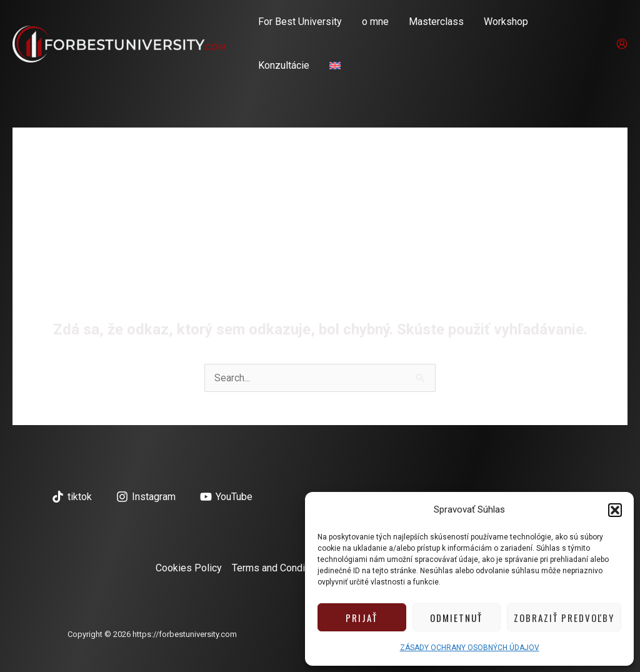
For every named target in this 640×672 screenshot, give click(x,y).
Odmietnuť (456, 618)
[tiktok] (72, 497)
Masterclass (436, 22)
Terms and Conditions (279, 568)
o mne (375, 22)
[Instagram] (146, 497)
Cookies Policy (189, 568)
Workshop (506, 22)
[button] (615, 510)
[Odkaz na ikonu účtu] (622, 44)
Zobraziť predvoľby (564, 618)
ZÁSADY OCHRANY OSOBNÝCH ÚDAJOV (470, 648)
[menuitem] (335, 66)
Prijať (362, 618)
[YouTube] (226, 497)
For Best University (300, 22)
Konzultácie (284, 65)
